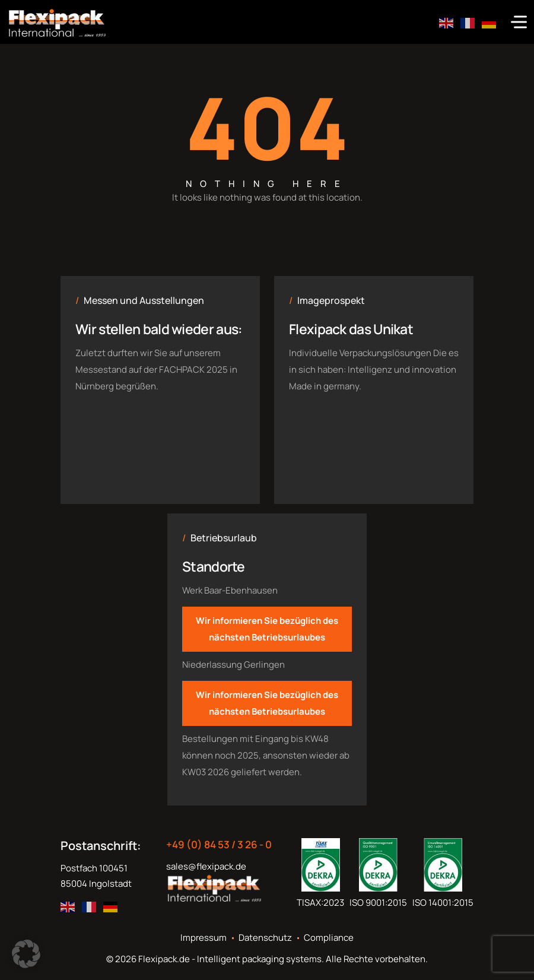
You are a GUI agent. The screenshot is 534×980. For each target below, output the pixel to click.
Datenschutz (265, 938)
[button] (26, 954)
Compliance (329, 938)
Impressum (204, 938)
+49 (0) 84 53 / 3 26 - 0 (219, 845)
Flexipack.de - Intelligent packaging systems (230, 959)
